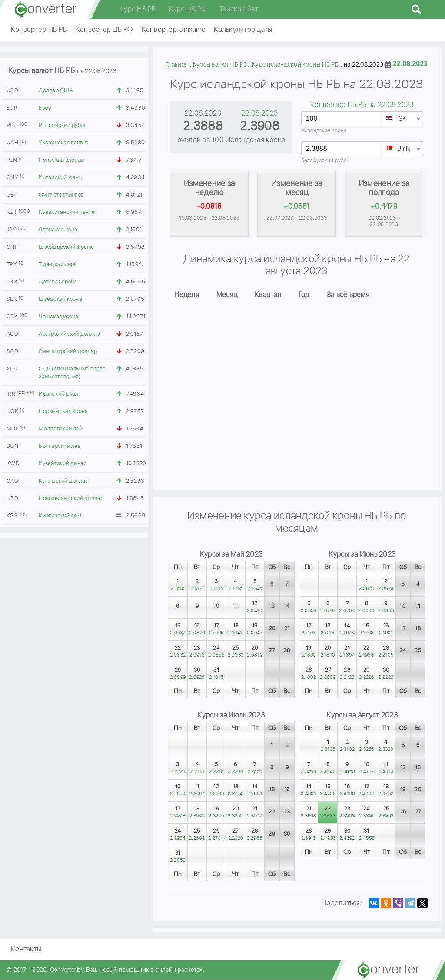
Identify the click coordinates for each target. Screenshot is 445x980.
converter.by (46, 10)
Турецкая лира (58, 265)
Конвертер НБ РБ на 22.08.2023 (362, 105)
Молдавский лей (61, 429)
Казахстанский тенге (67, 212)
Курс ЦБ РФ (188, 9)
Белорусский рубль (325, 161)
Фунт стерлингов (61, 195)
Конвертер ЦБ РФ (104, 30)
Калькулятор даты (243, 30)
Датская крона (58, 282)
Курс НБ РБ (138, 9)
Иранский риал (58, 394)
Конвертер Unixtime (174, 30)
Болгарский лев (60, 446)
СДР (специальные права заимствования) (72, 373)
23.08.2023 (260, 114)
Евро (45, 108)
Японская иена (58, 230)
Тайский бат (239, 9)
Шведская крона (60, 299)
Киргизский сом (60, 516)
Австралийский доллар (69, 334)
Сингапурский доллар (68, 352)
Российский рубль (63, 125)
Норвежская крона (63, 412)
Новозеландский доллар (71, 498)
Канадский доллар (63, 481)
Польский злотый (61, 160)
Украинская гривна (64, 143)
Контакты (26, 950)
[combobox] (403, 119)
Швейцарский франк (66, 247)
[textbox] (403, 119)
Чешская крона (58, 317)
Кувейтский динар (63, 464)
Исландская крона (324, 131)
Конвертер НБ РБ (39, 30)
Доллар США (56, 91)
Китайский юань (60, 178)
